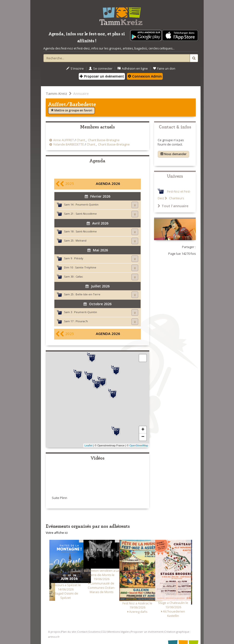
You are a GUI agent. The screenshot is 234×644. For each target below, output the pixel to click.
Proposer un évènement (102, 76)
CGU (104, 632)
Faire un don (164, 69)
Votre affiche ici (57, 533)
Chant (81, 140)
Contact (82, 632)
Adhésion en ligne (133, 69)
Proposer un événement (147, 632)
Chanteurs (176, 198)
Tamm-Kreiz (56, 93)
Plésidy (79, 258)
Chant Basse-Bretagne (104, 140)
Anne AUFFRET (64, 140)
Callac (79, 276)
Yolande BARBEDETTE (69, 144)
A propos (54, 632)
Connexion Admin (145, 76)
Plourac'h (82, 321)
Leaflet (88, 445)
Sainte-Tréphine (86, 267)
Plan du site (69, 632)
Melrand (81, 240)
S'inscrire (75, 69)
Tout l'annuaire (173, 206)
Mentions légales (119, 632)
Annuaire (81, 93)
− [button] (143, 437)
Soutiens (94, 632)
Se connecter (101, 69)
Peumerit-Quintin (87, 204)
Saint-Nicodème (86, 214)
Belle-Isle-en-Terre (88, 294)
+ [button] (143, 430)
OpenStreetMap (139, 445)
